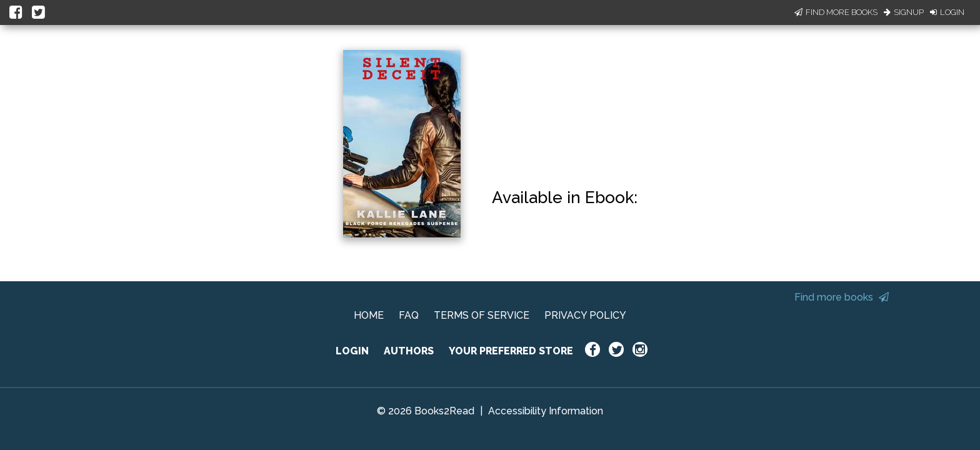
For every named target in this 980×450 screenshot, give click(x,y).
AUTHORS (409, 351)
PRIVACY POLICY (585, 315)
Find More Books (836, 12)
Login (947, 12)
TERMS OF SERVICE (482, 315)
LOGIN (352, 351)
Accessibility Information (546, 411)
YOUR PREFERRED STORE (511, 351)
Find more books (842, 297)
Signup (904, 12)
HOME (369, 315)
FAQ (409, 315)
